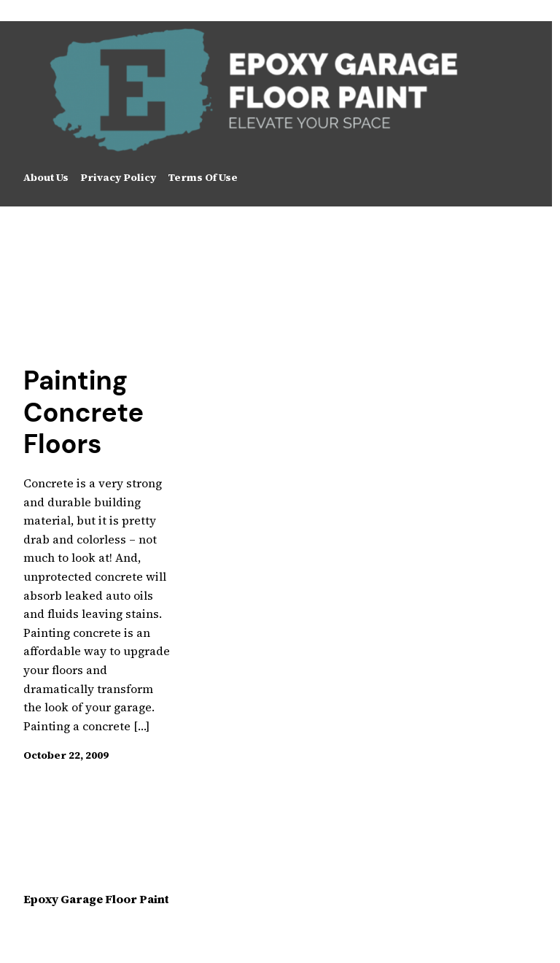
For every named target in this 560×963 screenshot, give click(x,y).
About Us (46, 177)
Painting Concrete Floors (83, 412)
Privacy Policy (118, 177)
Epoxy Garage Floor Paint (96, 899)
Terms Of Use (203, 177)
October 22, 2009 (66, 755)
